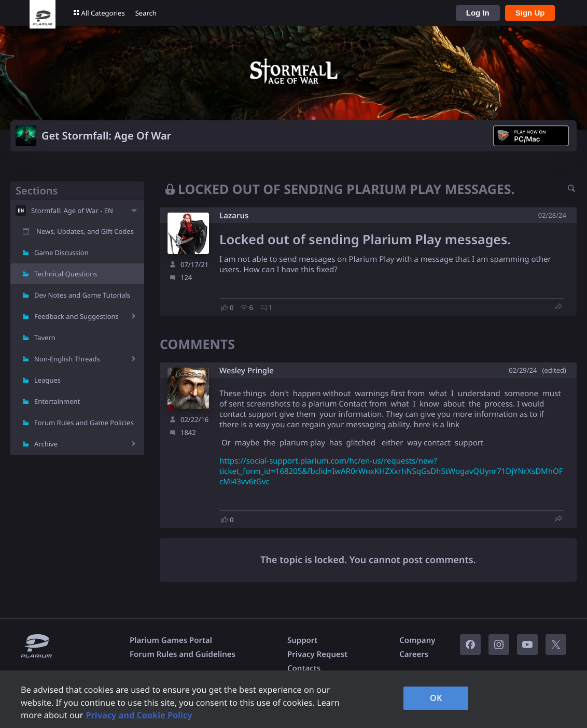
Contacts (304, 668)
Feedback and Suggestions (76, 316)
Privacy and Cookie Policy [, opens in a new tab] (139, 715)
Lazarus (234, 216)
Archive (46, 444)
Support (302, 640)
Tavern (45, 338)
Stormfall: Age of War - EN (72, 211)
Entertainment (57, 401)
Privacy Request (317, 654)
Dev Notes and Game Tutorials (82, 295)
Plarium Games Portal (171, 640)
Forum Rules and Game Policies (84, 423)
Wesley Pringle (247, 371)
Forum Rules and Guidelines (183, 654)
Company (417, 640)
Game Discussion (61, 253)
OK (436, 698)
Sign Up (530, 13)
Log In (478, 13)
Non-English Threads (67, 359)
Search (146, 13)
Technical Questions (66, 274)
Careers (414, 654)
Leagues (47, 380)
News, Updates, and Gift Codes (85, 231)
